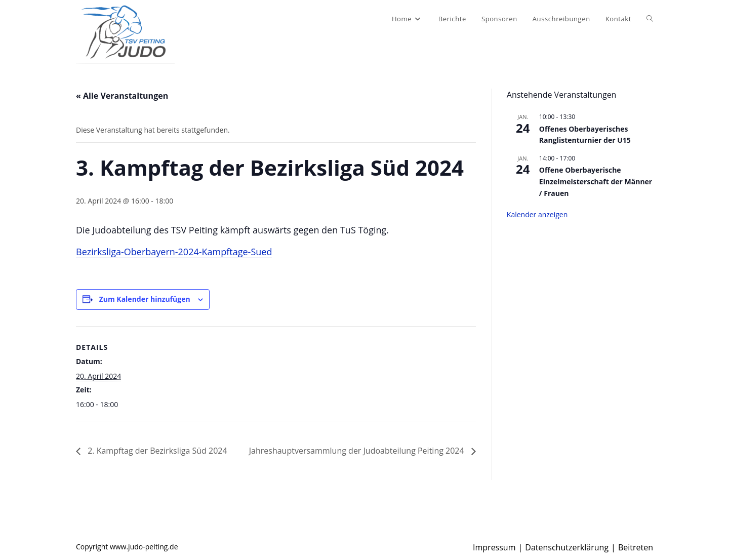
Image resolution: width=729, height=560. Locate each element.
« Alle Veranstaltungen (122, 96)
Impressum (494, 547)
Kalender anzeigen (537, 214)
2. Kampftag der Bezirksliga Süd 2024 (156, 451)
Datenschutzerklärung (567, 547)
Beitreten (636, 547)
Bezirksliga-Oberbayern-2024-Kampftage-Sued (174, 252)
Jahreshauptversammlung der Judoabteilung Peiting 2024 (358, 451)
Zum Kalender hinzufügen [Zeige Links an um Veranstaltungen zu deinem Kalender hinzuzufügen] (145, 299)
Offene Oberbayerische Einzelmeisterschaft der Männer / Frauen (596, 181)
